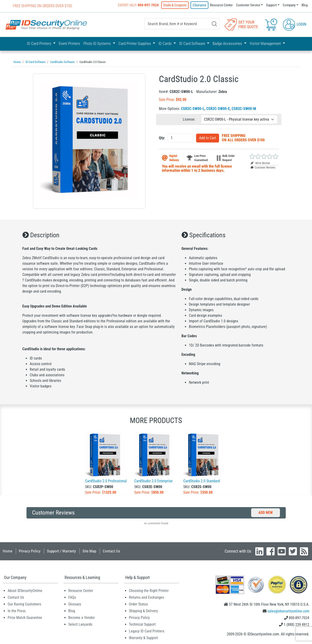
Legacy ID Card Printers (147, 631)
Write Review (260, 163)
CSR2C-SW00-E (218, 108)
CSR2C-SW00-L (193, 108)
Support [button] (271, 5)
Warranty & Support (143, 638)
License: (189, 119)
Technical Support (142, 624)
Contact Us (111, 551)
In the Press (17, 611)
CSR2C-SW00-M (244, 108)
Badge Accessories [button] (228, 43)
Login (295, 24)
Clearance (199, 5)
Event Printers (69, 43)
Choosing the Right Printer (149, 590)
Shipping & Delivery (143, 611)
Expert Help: (138, 5)
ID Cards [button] (166, 43)
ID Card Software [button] (193, 43)
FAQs (72, 597)
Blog (305, 5)
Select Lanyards (80, 624)
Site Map (89, 551)
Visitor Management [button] (266, 43)
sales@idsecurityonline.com (288, 611)
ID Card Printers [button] (40, 43)
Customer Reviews (263, 167)
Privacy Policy (30, 551)
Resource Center (221, 5)
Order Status (138, 604)
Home (8, 551)
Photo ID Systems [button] (98, 43)
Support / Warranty (61, 551)
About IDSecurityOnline (25, 590)
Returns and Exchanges (146, 597)
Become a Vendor (82, 617)
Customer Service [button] (248, 5)
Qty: (162, 138)
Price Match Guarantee (25, 617)
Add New (266, 512)
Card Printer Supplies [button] (135, 43)
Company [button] (289, 5)
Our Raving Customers (24, 604)
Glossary (75, 604)
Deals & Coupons (175, 5)
